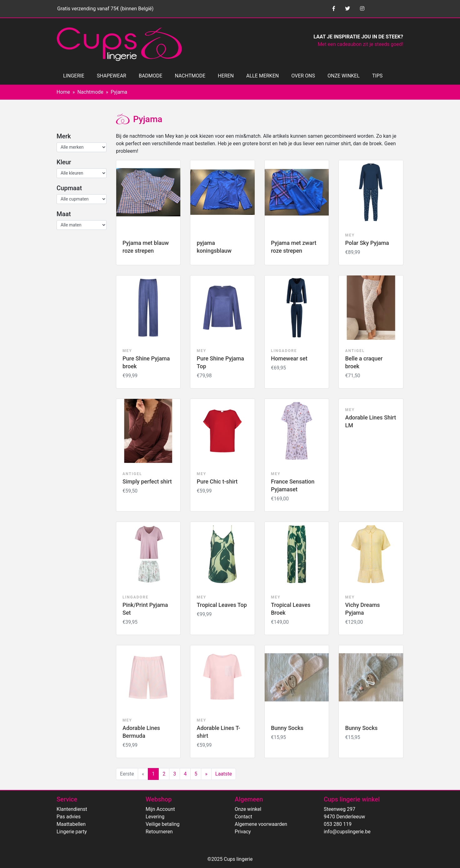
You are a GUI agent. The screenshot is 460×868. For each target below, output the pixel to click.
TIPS (377, 76)
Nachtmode (90, 92)
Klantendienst (72, 809)
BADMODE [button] (150, 76)
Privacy (243, 832)
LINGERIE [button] (74, 76)
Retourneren (159, 832)
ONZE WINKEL (344, 76)
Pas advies (69, 817)
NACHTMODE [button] (190, 76)
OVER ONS (303, 76)
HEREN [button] (226, 76)
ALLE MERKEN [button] (262, 76)
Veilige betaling (162, 824)
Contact (243, 817)
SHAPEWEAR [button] (112, 76)
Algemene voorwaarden (261, 824)
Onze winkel (248, 809)
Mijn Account (160, 809)
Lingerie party (72, 832)
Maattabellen (71, 824)
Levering (155, 817)
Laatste (224, 774)
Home (63, 92)
